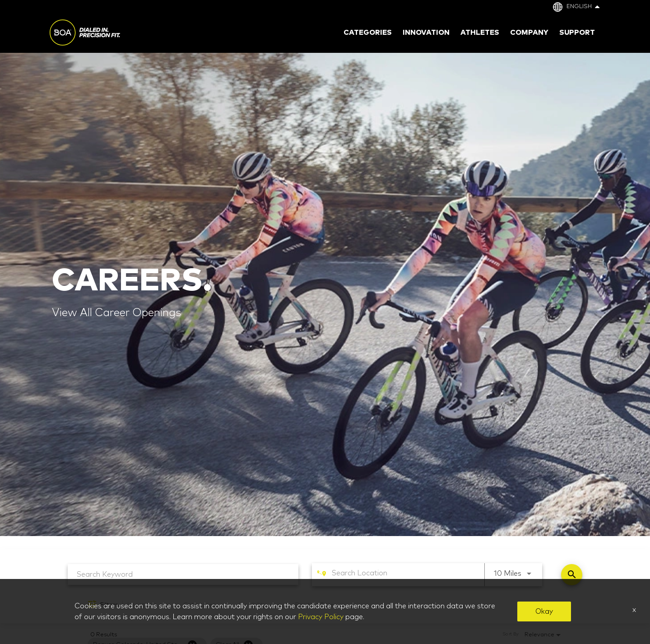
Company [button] (529, 33)
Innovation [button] (426, 33)
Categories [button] (368, 33)
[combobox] (183, 574)
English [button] (583, 7)
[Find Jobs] (572, 575)
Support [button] (577, 33)
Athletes (480, 33)
